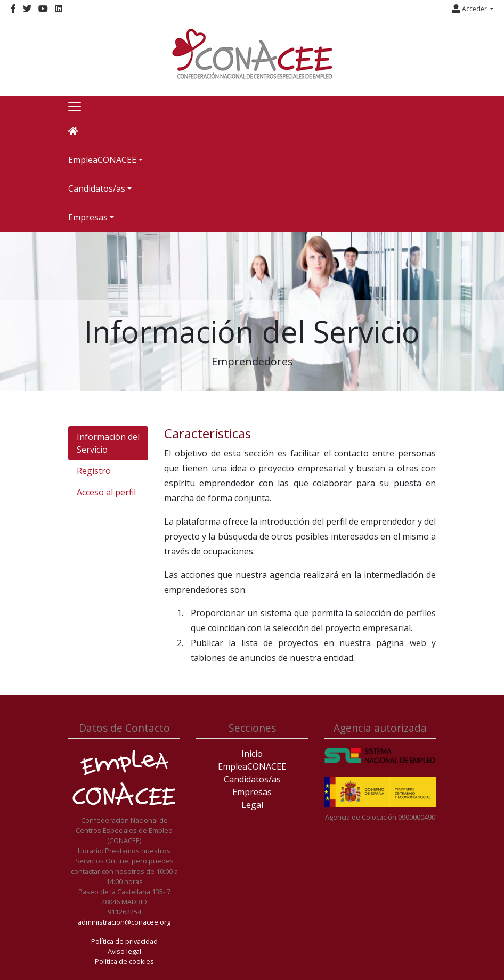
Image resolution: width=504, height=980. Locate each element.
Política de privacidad (124, 941)
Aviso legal (124, 951)
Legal (252, 805)
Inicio (252, 754)
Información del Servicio (108, 443)
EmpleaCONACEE (252, 766)
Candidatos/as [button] (97, 189)
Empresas (252, 792)
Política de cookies (124, 961)
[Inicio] (252, 54)
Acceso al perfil (106, 492)
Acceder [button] (470, 9)
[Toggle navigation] (75, 107)
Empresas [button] (88, 217)
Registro (94, 471)
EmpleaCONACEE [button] (102, 160)
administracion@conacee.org (124, 922)
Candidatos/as (252, 779)
